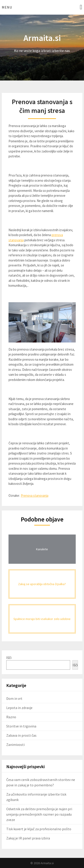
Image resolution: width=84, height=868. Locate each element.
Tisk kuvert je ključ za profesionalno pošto (39, 829)
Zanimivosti (15, 745)
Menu (7, 7)
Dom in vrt (14, 698)
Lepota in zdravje (19, 708)
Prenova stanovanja (35, 496)
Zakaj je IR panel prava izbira (28, 838)
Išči (9, 658)
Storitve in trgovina (21, 726)
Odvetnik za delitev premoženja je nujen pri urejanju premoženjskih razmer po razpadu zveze (39, 814)
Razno (11, 717)
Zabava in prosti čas (21, 735)
